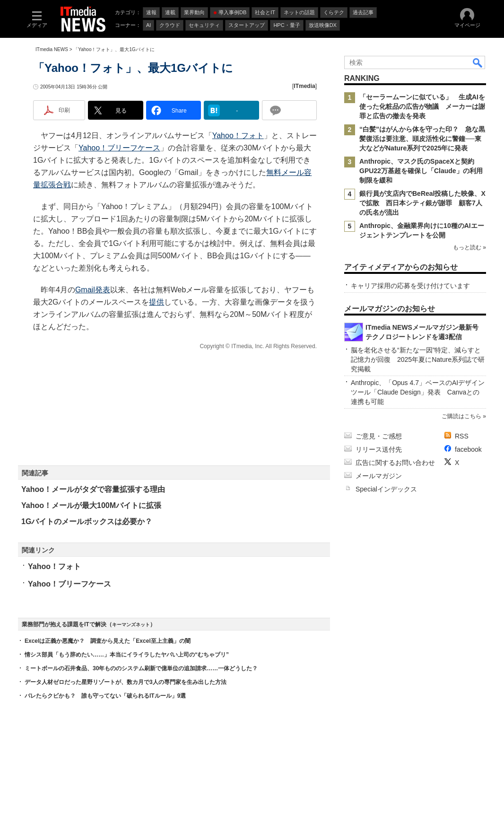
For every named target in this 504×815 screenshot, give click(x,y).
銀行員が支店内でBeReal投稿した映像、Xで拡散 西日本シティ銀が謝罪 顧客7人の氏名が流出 (422, 203)
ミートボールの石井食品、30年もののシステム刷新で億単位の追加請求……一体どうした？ (141, 668)
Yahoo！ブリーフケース (119, 148)
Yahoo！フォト (238, 136)
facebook (468, 449)
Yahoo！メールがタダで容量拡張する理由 (93, 489)
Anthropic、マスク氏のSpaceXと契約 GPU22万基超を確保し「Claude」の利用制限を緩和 (421, 171)
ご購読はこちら (461, 416)
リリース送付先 (379, 449)
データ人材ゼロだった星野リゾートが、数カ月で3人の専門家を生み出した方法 (126, 682)
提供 (156, 302)
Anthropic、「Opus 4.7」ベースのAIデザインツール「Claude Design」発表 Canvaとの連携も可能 (418, 392)
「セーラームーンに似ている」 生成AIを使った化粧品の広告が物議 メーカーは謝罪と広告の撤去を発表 (422, 106)
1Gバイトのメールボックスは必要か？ (87, 521)
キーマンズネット (131, 625)
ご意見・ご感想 (379, 436)
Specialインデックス (386, 489)
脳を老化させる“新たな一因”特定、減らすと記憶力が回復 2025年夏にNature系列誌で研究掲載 (418, 359)
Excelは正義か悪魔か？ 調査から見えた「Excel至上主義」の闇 (108, 641)
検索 (478, 62)
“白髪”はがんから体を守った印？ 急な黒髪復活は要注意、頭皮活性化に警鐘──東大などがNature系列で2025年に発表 (422, 139)
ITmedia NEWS (52, 49)
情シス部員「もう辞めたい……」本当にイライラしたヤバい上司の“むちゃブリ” (127, 655)
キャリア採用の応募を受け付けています (410, 286)
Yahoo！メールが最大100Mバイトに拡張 (91, 505)
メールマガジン (379, 476)
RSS (462, 436)
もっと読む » (469, 247)
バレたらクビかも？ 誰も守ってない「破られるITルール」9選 (105, 696)
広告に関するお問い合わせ (395, 463)
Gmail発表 (93, 290)
